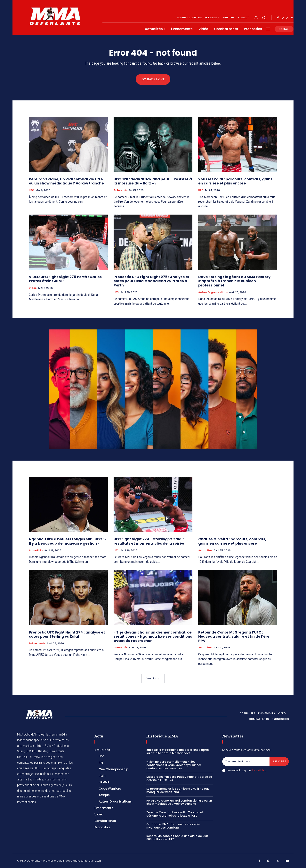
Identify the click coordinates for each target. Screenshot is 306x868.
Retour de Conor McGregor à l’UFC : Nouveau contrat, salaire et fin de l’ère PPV (234, 636)
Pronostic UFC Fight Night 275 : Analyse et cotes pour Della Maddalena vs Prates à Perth (152, 281)
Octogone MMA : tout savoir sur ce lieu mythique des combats (174, 826)
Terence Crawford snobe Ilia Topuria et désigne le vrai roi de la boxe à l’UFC (175, 814)
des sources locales (58, 791)
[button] (264, 18)
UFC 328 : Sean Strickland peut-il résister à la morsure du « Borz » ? (153, 181)
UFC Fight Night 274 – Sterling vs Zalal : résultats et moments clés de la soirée (149, 541)
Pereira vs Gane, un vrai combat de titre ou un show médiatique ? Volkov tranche (66, 181)
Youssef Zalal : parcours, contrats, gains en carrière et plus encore (235, 181)
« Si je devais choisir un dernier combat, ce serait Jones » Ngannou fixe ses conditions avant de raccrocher (153, 636)
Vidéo (33, 288)
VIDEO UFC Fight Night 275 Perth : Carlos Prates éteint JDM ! (65, 279)
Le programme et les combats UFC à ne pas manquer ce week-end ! (178, 790)
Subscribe (279, 762)
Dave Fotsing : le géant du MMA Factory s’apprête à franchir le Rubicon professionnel (234, 281)
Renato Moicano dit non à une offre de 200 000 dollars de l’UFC (177, 838)
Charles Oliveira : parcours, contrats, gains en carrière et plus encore (232, 541)
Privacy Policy (258, 770)
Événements (37, 644)
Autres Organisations (213, 292)
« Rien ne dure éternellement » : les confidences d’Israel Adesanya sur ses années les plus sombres (174, 765)
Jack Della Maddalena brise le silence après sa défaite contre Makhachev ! (178, 752)
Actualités (121, 190)
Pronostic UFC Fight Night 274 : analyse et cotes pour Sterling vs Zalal (67, 634)
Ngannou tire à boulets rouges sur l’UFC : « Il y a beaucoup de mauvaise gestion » (68, 541)
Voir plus (153, 678)
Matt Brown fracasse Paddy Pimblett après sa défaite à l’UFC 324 (179, 779)
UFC (32, 190)
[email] (246, 762)
